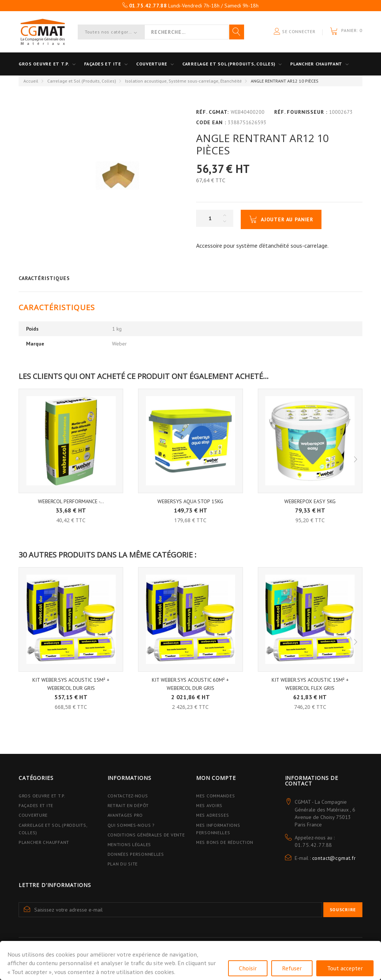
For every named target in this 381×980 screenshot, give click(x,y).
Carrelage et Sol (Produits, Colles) (82, 81)
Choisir (248, 968)
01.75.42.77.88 (314, 845)
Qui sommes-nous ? (131, 825)
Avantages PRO (125, 815)
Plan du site (123, 864)
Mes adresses (213, 815)
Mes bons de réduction (225, 842)
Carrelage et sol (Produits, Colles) (229, 64)
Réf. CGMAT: (212, 112)
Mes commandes (215, 796)
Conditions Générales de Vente (146, 835)
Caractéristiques (44, 278)
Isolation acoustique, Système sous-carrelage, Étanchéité (183, 81)
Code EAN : (211, 122)
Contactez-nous (128, 796)
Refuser (292, 968)
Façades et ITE (103, 64)
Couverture (152, 64)
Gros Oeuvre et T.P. (42, 796)
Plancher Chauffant (316, 64)
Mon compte (216, 778)
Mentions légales (129, 844)
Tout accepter (345, 968)
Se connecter (294, 32)
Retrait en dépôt (128, 805)
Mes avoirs (209, 805)
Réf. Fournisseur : (301, 112)
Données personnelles (136, 854)
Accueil (31, 81)
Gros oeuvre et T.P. (44, 64)
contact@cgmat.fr (334, 858)
